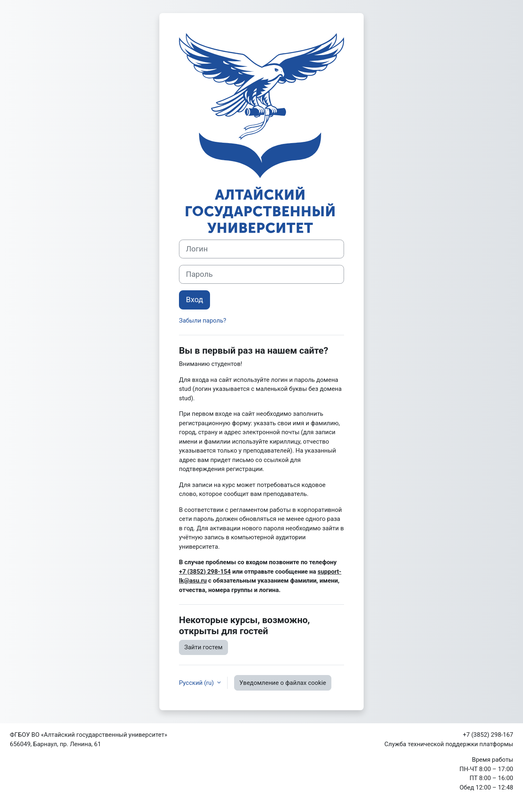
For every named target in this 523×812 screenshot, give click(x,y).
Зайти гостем (203, 647)
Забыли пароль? (203, 321)
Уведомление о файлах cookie (283, 683)
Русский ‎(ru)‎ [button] (197, 683)
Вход (194, 300)
